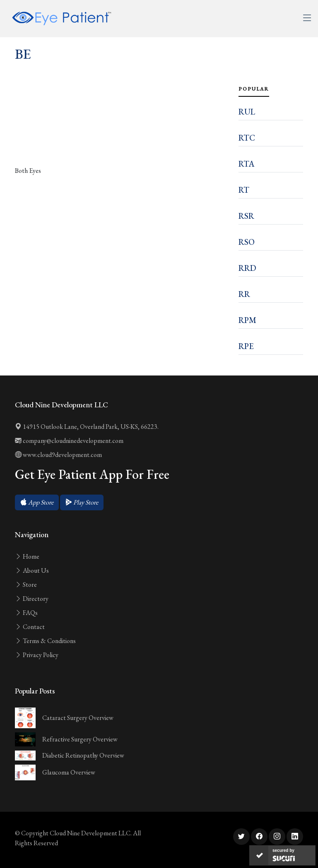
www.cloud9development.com (58, 455)
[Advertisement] (122, 132)
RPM (247, 320)
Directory (32, 599)
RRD (247, 268)
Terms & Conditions (45, 641)
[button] (37, 502)
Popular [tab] (254, 89)
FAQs (26, 613)
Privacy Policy (37, 655)
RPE (246, 346)
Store (26, 585)
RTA (246, 164)
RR (244, 294)
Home (27, 556)
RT (244, 190)
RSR (246, 216)
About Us (32, 570)
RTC (247, 138)
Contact (30, 627)
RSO (247, 242)
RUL (247, 112)
